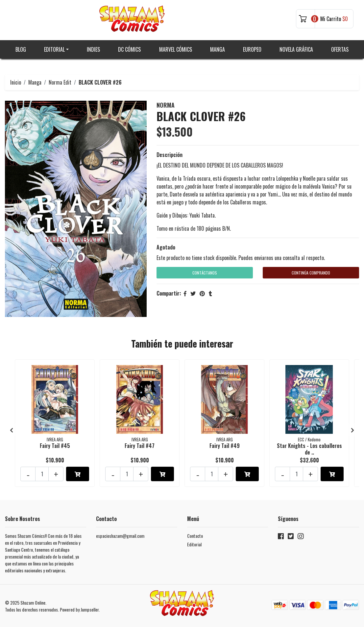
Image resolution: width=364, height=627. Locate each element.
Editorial (54, 49)
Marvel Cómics (176, 49)
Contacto (195, 536)
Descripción (170, 155)
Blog (21, 49)
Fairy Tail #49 (225, 446)
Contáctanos (205, 273)
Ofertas (340, 49)
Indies (93, 49)
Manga (218, 49)
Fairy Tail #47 (140, 446)
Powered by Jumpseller (79, 609)
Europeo (252, 49)
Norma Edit (60, 82)
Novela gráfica (296, 49)
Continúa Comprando (311, 273)
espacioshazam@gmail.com (120, 536)
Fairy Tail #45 (55, 446)
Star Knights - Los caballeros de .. (309, 449)
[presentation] (12, 430)
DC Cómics (129, 49)
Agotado (166, 247)
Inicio (16, 82)
